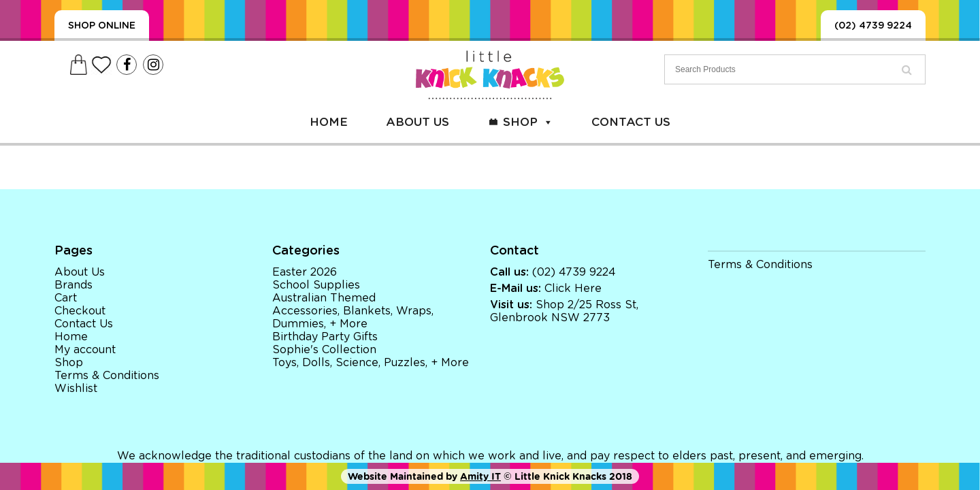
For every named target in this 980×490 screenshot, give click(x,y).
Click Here (573, 289)
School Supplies (316, 285)
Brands (73, 285)
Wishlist (76, 389)
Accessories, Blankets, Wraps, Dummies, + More (353, 317)
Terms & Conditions (107, 376)
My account (85, 350)
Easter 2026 (305, 272)
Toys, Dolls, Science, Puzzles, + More (371, 363)
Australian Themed (324, 298)
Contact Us (631, 122)
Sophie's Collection (324, 350)
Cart (66, 298)
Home (329, 122)
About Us (418, 122)
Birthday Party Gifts (325, 337)
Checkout (80, 311)
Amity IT (480, 476)
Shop (528, 122)
